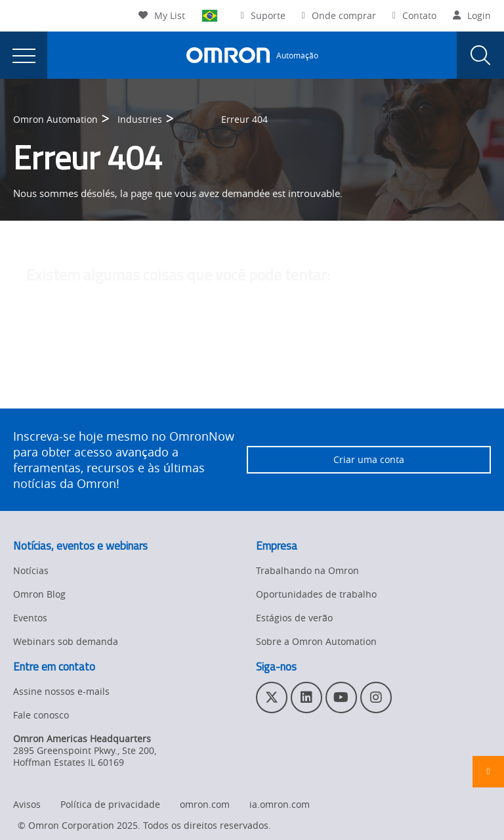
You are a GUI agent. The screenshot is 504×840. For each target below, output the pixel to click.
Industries (140, 119)
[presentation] (24, 55)
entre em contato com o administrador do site (349, 381)
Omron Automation (55, 119)
